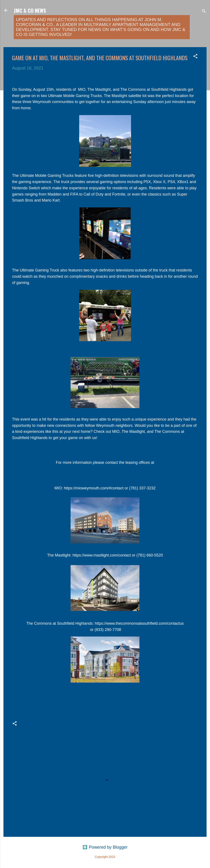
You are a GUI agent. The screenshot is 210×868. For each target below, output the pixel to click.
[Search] (204, 12)
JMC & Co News (30, 10)
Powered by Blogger (105, 847)
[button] (195, 57)
